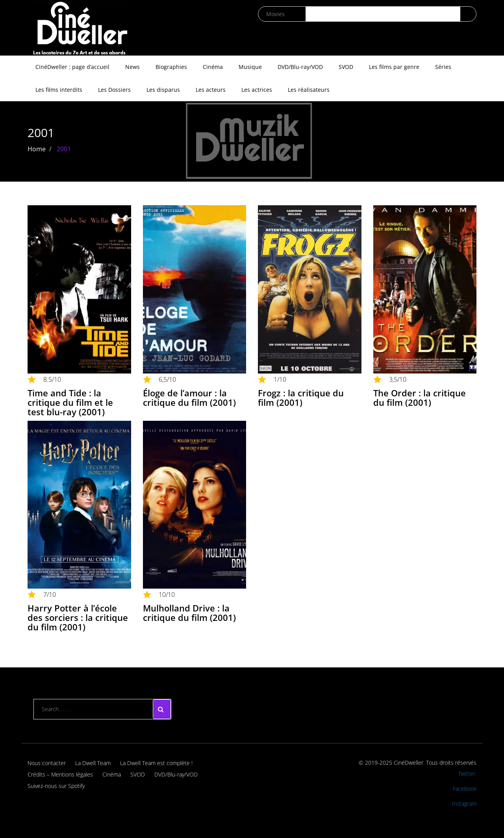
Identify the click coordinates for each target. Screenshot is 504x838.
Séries (443, 67)
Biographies (171, 67)
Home (37, 149)
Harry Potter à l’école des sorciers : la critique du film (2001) (78, 617)
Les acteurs (211, 90)
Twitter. (467, 774)
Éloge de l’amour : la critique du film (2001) (189, 398)
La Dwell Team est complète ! (156, 763)
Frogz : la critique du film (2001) (301, 398)
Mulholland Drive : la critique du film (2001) (189, 613)
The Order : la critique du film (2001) (420, 398)
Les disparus (163, 90)
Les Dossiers (114, 90)
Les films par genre (394, 67)
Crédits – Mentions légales (60, 774)
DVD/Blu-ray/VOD (300, 67)
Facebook (465, 789)
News (132, 67)
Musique (250, 67)
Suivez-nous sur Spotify (56, 786)
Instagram (464, 804)
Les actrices (257, 90)
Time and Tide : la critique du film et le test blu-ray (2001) (70, 402)
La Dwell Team (93, 763)
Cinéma (213, 67)
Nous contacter (47, 763)
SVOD (346, 67)
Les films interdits (59, 90)
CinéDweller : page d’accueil (72, 67)
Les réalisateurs (309, 90)
